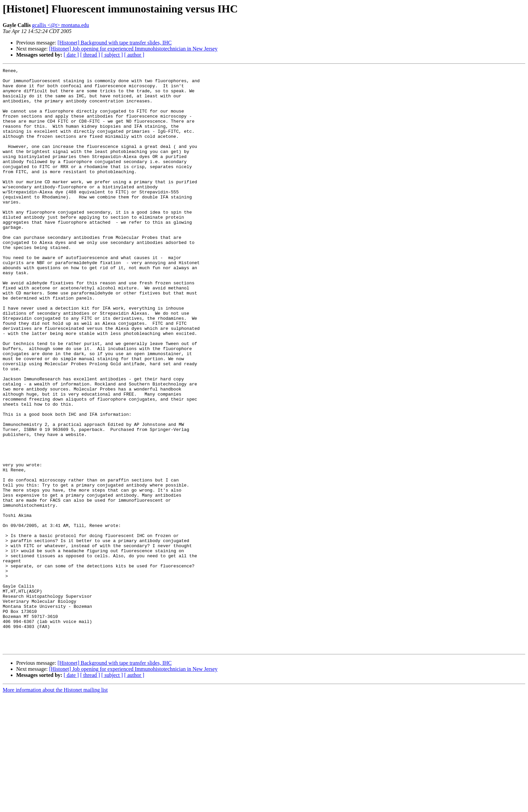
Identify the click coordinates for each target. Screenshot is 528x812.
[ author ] (134, 55)
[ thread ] (90, 55)
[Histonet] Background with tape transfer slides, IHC (115, 43)
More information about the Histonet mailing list (55, 806)
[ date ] (71, 55)
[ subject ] (112, 55)
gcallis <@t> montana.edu (60, 25)
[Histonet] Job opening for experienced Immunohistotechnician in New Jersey (133, 49)
